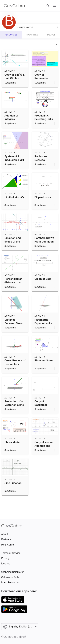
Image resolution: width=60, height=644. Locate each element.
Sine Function (13, 483)
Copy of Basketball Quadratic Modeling (41, 407)
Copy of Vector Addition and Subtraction (44, 446)
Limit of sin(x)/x (14, 197)
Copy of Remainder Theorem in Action (42, 80)
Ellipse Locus (43, 197)
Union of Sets (43, 279)
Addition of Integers (11, 117)
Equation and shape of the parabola (13, 241)
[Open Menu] (54, 6)
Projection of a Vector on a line (14, 403)
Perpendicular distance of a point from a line (15, 282)
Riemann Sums (44, 360)
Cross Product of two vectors (15, 362)
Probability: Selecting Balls (44, 117)
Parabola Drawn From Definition (44, 240)
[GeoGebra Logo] (14, 6)
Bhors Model (12, 442)
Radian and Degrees (42, 158)
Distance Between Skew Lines (14, 323)
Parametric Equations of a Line (43, 323)
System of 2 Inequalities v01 (14, 158)
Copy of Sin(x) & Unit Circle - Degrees (14, 78)
